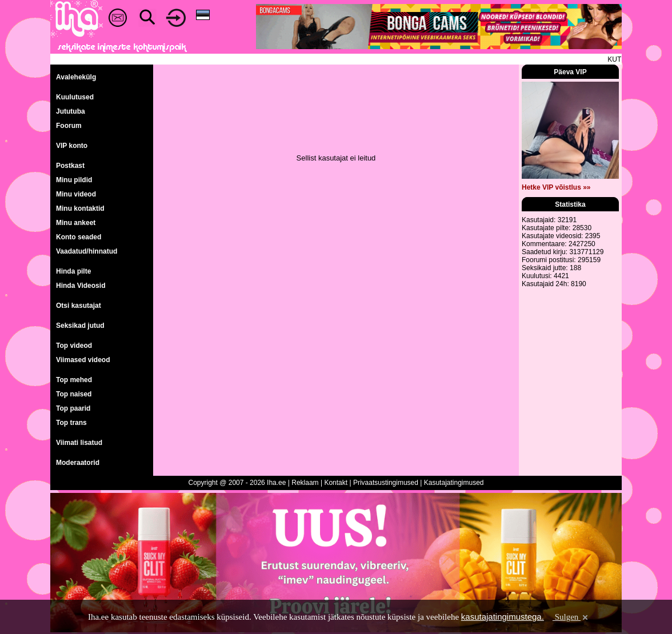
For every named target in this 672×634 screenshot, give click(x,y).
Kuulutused (75, 97)
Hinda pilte (73, 271)
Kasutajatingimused (454, 483)
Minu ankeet (76, 223)
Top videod (74, 346)
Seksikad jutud (80, 326)
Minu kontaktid (80, 208)
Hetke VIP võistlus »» (556, 187)
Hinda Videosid (81, 286)
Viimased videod (83, 360)
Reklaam (305, 483)
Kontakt (336, 483)
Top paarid (73, 408)
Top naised (74, 394)
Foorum (69, 126)
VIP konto (72, 146)
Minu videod (76, 194)
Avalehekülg (76, 77)
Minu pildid (74, 180)
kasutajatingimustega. (503, 617)
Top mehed (74, 380)
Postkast (70, 166)
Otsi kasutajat (79, 306)
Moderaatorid (78, 463)
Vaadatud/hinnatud (87, 251)
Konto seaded (79, 237)
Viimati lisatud (79, 443)
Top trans (71, 423)
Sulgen (571, 617)
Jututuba (71, 111)
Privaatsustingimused (386, 483)
